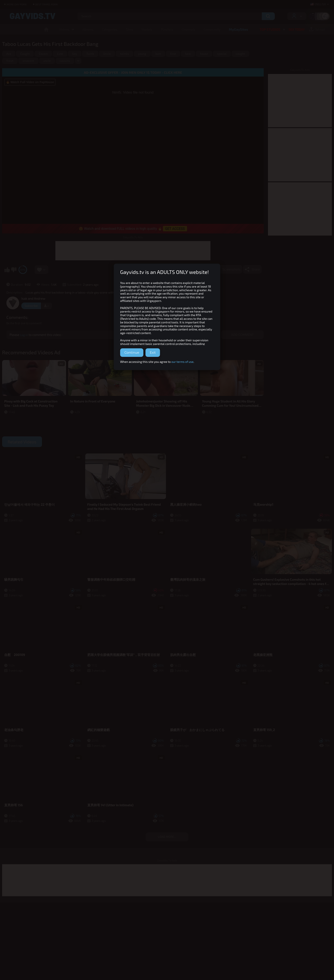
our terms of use (182, 362)
